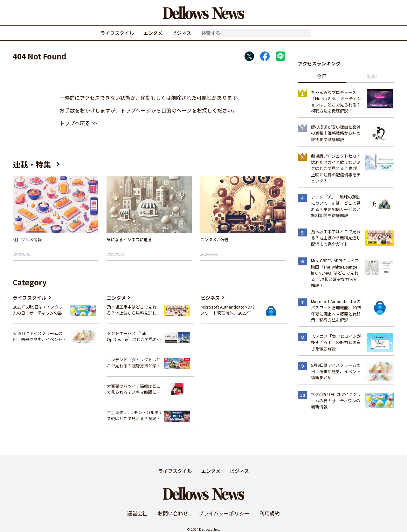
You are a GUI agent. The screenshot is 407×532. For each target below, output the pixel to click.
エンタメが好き (214, 239)
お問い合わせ (173, 513)
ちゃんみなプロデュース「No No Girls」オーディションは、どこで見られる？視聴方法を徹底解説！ (336, 102)
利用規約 (270, 513)
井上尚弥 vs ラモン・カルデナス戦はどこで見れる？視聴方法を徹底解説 (135, 416)
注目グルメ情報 (27, 239)
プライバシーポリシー (224, 513)
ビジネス (182, 33)
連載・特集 (32, 164)
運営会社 (137, 513)
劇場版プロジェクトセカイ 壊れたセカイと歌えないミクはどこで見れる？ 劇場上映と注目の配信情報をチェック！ (336, 168)
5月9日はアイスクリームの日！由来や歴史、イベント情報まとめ (40, 336)
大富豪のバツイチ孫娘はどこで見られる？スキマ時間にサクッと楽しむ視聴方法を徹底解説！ (134, 389)
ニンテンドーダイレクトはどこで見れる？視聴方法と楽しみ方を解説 (134, 363)
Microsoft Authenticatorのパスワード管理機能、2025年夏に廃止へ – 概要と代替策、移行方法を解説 (228, 310)
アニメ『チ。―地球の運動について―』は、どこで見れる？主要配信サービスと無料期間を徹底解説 (336, 206)
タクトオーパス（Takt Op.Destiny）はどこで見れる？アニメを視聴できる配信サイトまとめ (134, 336)
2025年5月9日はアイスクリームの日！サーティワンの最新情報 (40, 310)
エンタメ (153, 33)
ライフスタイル (117, 33)
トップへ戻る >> (78, 123)
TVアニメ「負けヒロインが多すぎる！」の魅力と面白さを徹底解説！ (336, 342)
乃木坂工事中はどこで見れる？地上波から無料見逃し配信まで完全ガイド (134, 310)
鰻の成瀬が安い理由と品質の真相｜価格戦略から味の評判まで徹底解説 (336, 133)
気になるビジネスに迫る (129, 239)
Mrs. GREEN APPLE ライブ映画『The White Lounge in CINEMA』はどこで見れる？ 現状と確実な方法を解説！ (335, 273)
